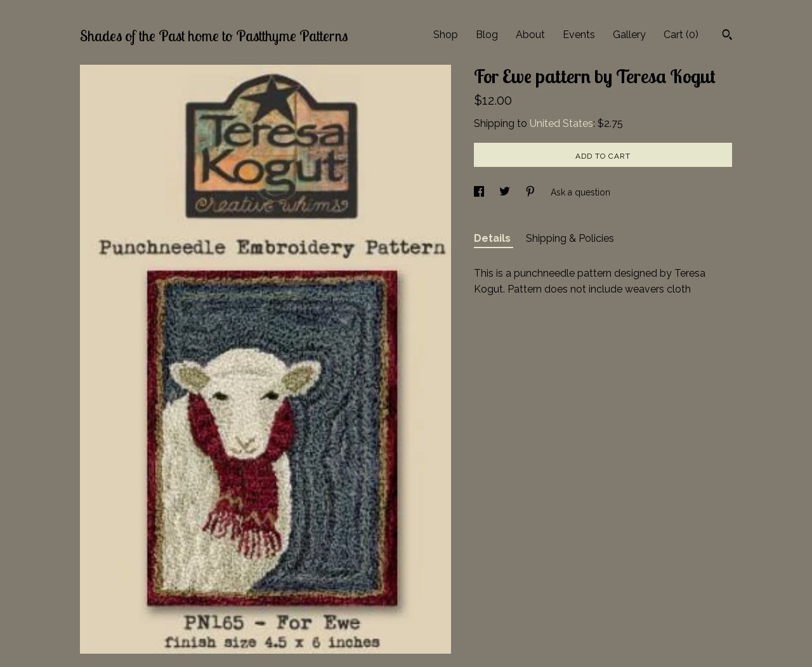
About (530, 35)
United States (561, 123)
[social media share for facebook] (480, 192)
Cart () (681, 35)
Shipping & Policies (570, 238)
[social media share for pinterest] (532, 192)
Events (579, 35)
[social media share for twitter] (506, 192)
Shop (446, 35)
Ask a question (580, 192)
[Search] (727, 36)
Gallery (629, 35)
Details (494, 238)
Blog (487, 35)
